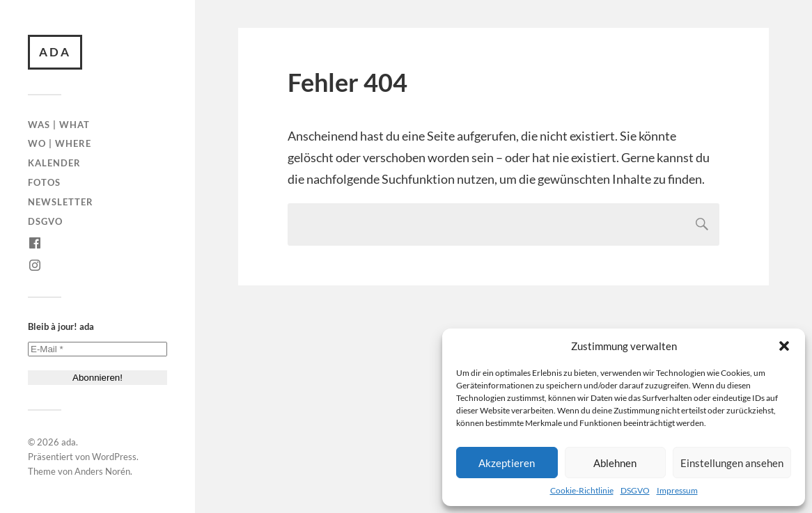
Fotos (44, 182)
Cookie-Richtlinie (582, 490)
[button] (784, 346)
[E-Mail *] (97, 349)
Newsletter (61, 202)
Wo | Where (60, 143)
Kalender (54, 163)
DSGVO (635, 490)
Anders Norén (102, 471)
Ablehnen (615, 463)
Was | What (59, 125)
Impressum (677, 490)
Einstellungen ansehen (732, 463)
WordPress (114, 457)
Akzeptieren (507, 463)
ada (55, 52)
